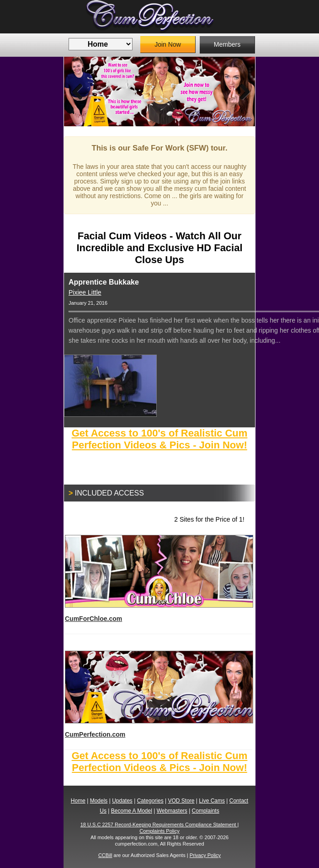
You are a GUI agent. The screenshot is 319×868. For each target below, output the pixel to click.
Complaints (206, 811)
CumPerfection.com (159, 694)
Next (241, 92)
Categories (150, 801)
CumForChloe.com (159, 579)
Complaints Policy (159, 831)
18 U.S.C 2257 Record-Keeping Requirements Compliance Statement (159, 825)
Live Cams (212, 801)
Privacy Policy (205, 855)
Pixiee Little (85, 292)
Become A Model (132, 811)
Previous (78, 92)
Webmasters (172, 811)
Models (99, 801)
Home (78, 801)
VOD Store (181, 801)
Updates (122, 801)
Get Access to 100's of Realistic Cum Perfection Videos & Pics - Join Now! (160, 439)
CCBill (105, 855)
